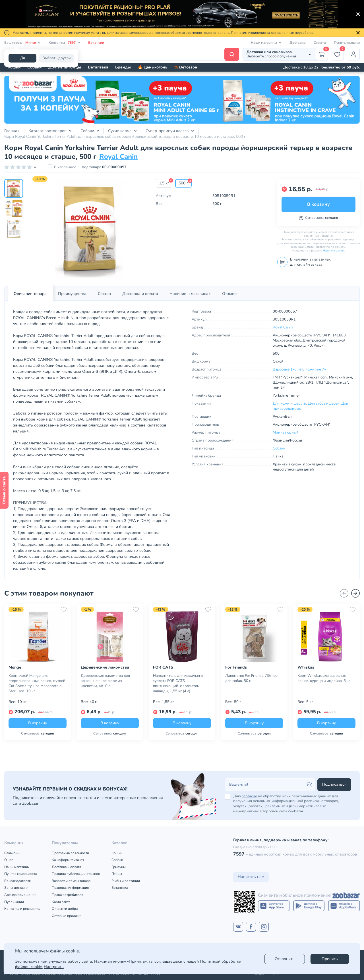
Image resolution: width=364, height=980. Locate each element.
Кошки (14, 67)
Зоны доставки (16, 888)
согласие (249, 796)
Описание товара (30, 294)
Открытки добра (65, 909)
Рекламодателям (18, 881)
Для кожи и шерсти (289, 403)
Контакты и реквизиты (22, 909)
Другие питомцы (65, 67)
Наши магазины (333, 251)
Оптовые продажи (67, 916)
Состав (104, 294)
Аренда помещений (20, 895)
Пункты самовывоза (20, 874)
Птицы (117, 874)
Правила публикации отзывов (76, 874)
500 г (183, 183)
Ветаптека (98, 67)
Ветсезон (186, 67)
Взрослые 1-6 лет (288, 369)
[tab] (30, 294)
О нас (9, 860)
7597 (239, 854)
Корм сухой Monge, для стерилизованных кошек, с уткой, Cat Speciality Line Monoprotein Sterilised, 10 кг (37, 683)
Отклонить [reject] (285, 959)
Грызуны (119, 867)
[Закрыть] (358, 14)
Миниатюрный (286, 432)
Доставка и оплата (140, 294)
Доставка (298, 43)
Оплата (320, 43)
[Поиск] (147, 54)
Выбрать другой (57, 58)
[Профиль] (353, 54)
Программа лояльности (70, 853)
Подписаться (334, 784)
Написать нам (251, 877)
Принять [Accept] (330, 959)
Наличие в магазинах (190, 294)
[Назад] (344, 593)
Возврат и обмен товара (71, 881)
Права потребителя (67, 895)
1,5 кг (164, 183)
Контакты (64, 43)
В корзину (318, 204)
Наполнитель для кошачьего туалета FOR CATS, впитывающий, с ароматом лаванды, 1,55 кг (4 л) (178, 683)
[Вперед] (355, 593)
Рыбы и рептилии (126, 881)
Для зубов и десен (324, 403)
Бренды (123, 67)
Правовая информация (70, 888)
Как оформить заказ (68, 860)
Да (23, 58)
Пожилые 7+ (316, 369)
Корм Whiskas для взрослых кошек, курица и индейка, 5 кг (324, 678)
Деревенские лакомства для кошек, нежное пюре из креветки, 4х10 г (105, 681)
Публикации (14, 902)
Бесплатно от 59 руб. (341, 67)
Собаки (34, 67)
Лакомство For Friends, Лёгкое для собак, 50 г (251, 678)
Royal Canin (118, 157)
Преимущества (72, 294)
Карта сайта (61, 902)
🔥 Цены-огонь (153, 67)
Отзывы (230, 294)
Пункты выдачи (347, 43)
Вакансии (96, 43)
